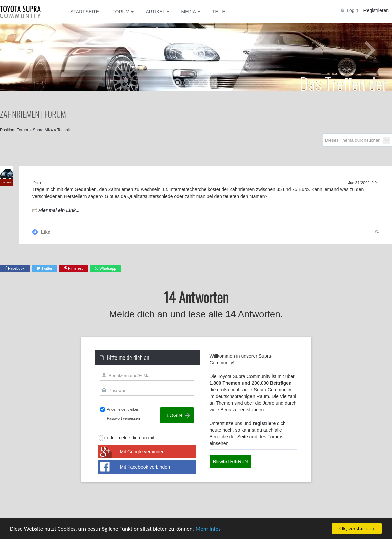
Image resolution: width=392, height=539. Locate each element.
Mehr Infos (208, 529)
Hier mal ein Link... (59, 210)
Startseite (85, 12)
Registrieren (376, 10)
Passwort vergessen (124, 418)
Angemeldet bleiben (123, 409)
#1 (377, 231)
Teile (219, 12)
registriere (264, 423)
